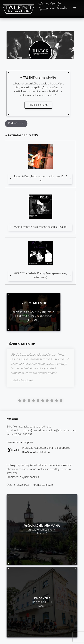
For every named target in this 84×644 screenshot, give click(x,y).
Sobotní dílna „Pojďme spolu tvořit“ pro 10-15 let (40, 179)
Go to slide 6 (43, 401)
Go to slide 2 (24, 401)
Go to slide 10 (61, 401)
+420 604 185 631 (22, 435)
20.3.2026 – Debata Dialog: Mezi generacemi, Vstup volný (40, 276)
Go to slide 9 (57, 401)
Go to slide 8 (52, 401)
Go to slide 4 (34, 401)
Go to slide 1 (20, 401)
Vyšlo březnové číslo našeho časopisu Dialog (40, 227)
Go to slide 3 (29, 401)
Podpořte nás (16, 124)
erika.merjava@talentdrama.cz (32, 431)
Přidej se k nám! (38, 105)
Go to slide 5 (38, 401)
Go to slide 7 (47, 401)
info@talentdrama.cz (63, 431)
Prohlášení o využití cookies (23, 477)
